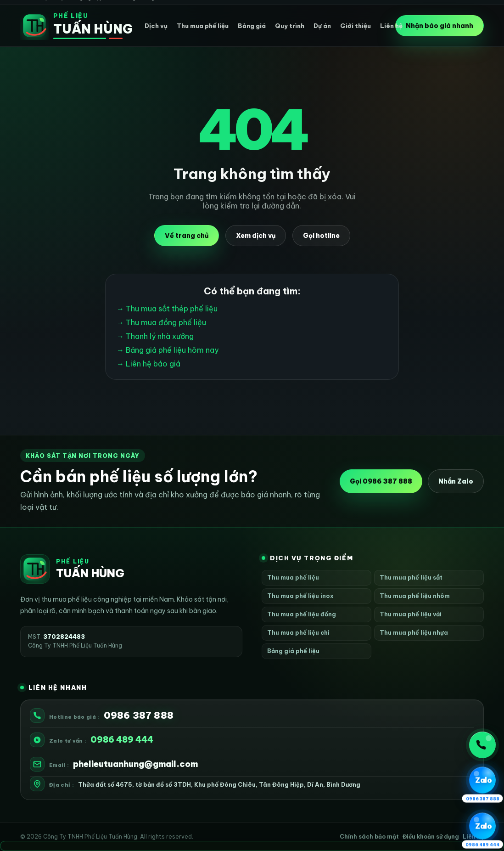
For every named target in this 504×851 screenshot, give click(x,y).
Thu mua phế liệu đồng (302, 614)
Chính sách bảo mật (369, 837)
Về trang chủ (187, 236)
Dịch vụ (156, 26)
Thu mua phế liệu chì (298, 632)
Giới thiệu (356, 26)
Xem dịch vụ (256, 236)
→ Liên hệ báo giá (148, 364)
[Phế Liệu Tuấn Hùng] (71, 26)
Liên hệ (391, 26)
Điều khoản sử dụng (431, 837)
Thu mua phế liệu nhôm (415, 596)
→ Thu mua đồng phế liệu (161, 322)
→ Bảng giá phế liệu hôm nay (168, 350)
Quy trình (290, 26)
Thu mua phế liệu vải (411, 614)
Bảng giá (252, 26)
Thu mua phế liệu (203, 26)
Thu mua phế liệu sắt (411, 577)
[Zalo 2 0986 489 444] (482, 826)
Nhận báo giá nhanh (440, 26)
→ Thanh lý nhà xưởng (155, 336)
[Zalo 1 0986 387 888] (482, 780)
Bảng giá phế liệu (293, 651)
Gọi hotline (321, 236)
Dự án (322, 26)
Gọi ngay (481, 745)
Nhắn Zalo (456, 481)
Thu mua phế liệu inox (300, 596)
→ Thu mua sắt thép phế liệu (167, 309)
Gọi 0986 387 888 (381, 481)
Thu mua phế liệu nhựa (414, 632)
